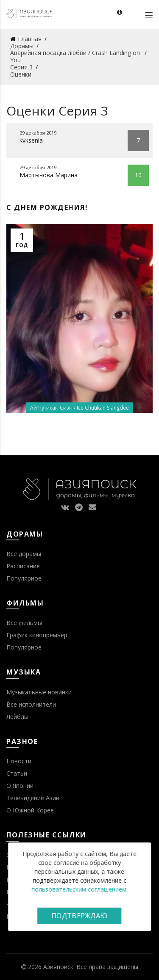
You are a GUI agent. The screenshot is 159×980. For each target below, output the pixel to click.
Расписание (23, 566)
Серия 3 (83, 111)
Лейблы (17, 717)
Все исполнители (31, 704)
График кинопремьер (37, 635)
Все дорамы (24, 554)
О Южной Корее (30, 810)
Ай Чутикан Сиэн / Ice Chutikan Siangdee (79, 408)
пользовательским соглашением (79, 889)
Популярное (24, 578)
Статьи (17, 773)
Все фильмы (24, 623)
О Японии (20, 786)
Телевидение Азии (33, 798)
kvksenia (31, 140)
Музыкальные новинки (39, 692)
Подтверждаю (79, 916)
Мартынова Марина (49, 175)
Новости (19, 761)
